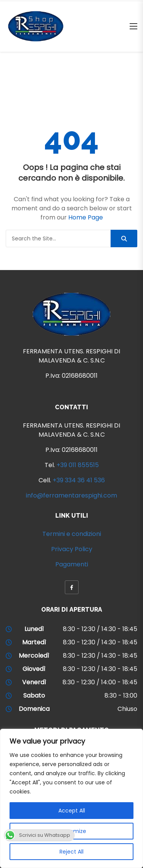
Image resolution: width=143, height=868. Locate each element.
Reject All (71, 852)
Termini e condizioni (72, 534)
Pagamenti (72, 564)
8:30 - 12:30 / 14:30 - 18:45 (100, 629)
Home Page (86, 217)
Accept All (72, 811)
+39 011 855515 (78, 465)
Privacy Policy (72, 549)
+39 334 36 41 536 (79, 480)
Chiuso (127, 709)
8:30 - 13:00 (121, 696)
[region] (71, 798)
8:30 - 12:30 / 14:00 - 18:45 (100, 682)
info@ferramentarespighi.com (71, 495)
